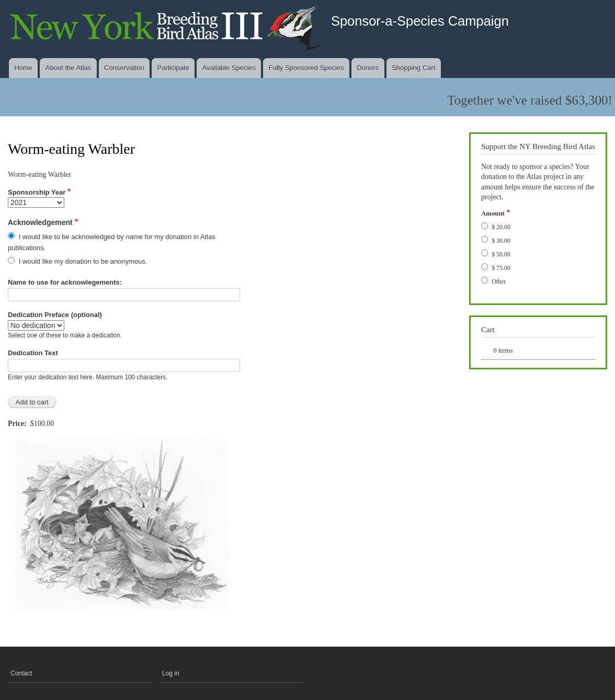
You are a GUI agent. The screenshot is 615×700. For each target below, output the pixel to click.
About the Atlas (68, 68)
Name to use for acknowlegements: (65, 282)
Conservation (124, 68)
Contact (21, 673)
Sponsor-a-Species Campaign (420, 21)
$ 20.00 (501, 227)
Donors (368, 68)
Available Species (229, 68)
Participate (173, 68)
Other (499, 281)
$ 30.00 (501, 241)
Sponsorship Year (37, 192)
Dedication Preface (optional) (55, 315)
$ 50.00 (501, 254)
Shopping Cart (413, 68)
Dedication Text (33, 353)
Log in (171, 673)
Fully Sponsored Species (306, 68)
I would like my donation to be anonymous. (83, 261)
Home (23, 68)
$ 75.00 (501, 268)
